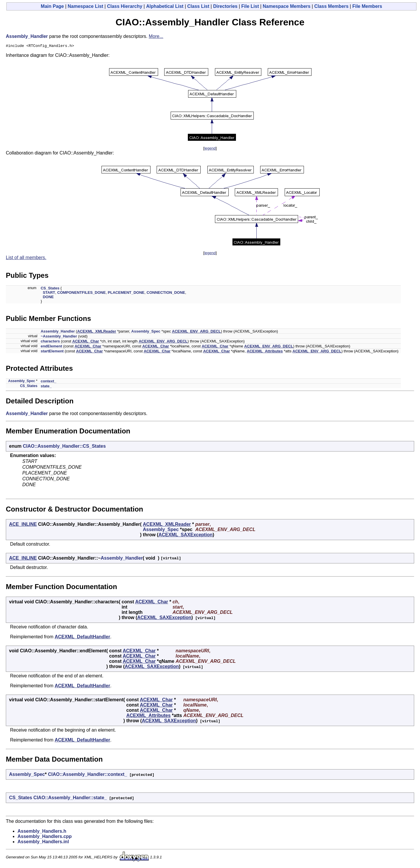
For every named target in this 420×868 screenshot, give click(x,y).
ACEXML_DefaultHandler (82, 638)
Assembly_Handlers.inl (43, 842)
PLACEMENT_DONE (126, 293)
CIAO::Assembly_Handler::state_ (70, 798)
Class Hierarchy (125, 6)
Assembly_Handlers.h (42, 832)
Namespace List (85, 6)
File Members (367, 6)
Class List (198, 6)
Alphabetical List (165, 6)
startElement (52, 352)
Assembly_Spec (146, 332)
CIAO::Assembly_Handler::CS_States (64, 447)
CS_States (50, 289)
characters (50, 342)
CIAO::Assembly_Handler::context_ (87, 775)
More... (156, 36)
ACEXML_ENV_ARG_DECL (197, 332)
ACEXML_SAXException (185, 536)
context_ (48, 382)
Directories (225, 6)
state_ (46, 387)
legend (210, 149)
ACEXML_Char (86, 342)
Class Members (331, 6)
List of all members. (26, 258)
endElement (51, 347)
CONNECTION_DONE (166, 293)
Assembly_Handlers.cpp (45, 837)
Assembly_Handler (27, 36)
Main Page (52, 6)
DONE (48, 298)
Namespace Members (287, 6)
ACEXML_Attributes (265, 352)
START (49, 293)
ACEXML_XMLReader (97, 332)
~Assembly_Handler (59, 337)
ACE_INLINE (23, 525)
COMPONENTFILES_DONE (81, 293)
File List (250, 6)
